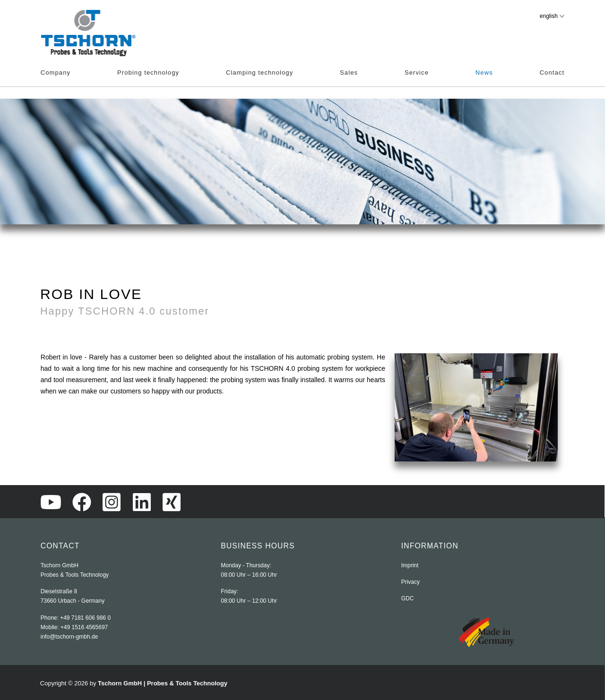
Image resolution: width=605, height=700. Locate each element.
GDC (408, 598)
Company (56, 73)
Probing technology (148, 73)
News (484, 73)
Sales (349, 73)
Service (417, 73)
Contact (552, 73)
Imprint (410, 565)
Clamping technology (259, 73)
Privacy (411, 582)
